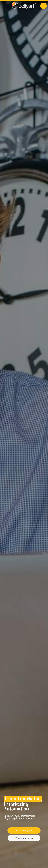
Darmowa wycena (24, 830)
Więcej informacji (24, 838)
